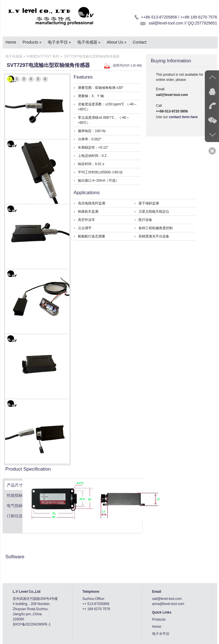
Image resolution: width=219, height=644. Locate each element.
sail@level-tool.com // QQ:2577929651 (183, 23)
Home (11, 42)
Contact (140, 42)
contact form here (183, 117)
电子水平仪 (59, 42)
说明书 (127, 65)
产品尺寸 (15, 485)
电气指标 (15, 506)
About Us (116, 42)
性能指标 (15, 495)
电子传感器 (89, 42)
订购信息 (15, 516)
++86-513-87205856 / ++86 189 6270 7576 (179, 17)
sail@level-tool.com (167, 599)
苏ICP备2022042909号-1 (32, 624)
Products (32, 42)
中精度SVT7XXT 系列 (43, 56)
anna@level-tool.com (168, 604)
